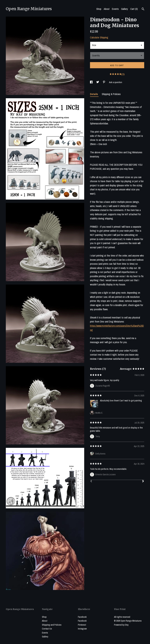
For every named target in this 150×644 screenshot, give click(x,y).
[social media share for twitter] (98, 82)
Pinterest (82, 625)
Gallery (125, 9)
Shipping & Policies (111, 94)
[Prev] (91, 482)
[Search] (143, 9)
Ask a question (116, 82)
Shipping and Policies (52, 625)
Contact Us (47, 629)
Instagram (82, 629)
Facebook (82, 617)
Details (94, 94)
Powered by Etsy (121, 625)
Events (115, 9)
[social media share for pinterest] (104, 82)
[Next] (143, 482)
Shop (99, 9)
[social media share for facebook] (92, 82)
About (107, 9)
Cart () (134, 9)
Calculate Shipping (99, 37)
